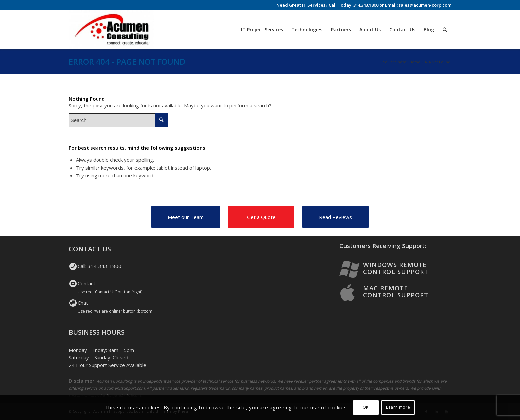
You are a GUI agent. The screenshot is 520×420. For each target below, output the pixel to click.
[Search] (445, 30)
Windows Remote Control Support (396, 268)
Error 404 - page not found (127, 62)
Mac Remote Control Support (396, 291)
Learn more (398, 407)
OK (366, 407)
